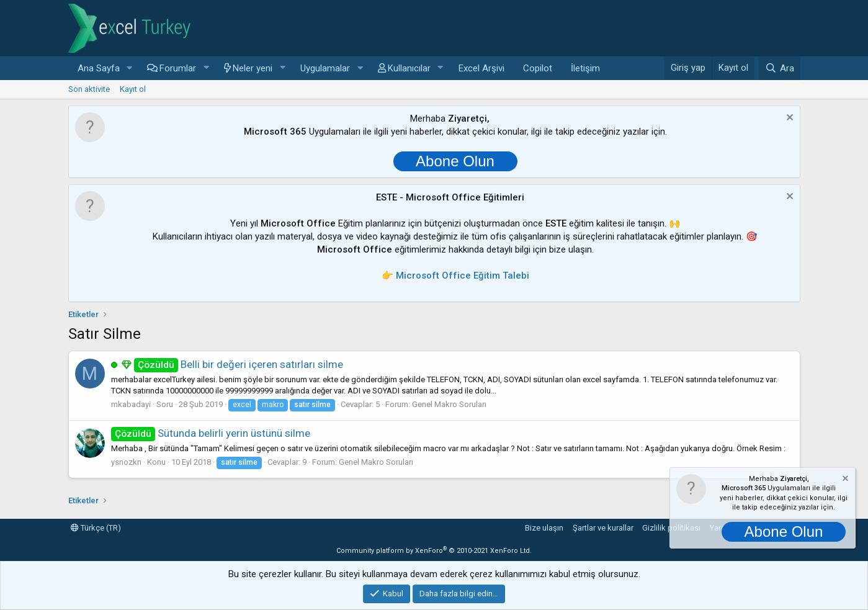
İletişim (585, 68)
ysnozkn (126, 462)
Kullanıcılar (409, 68)
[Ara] (779, 68)
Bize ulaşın (544, 528)
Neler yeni (253, 68)
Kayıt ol (133, 89)
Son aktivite (89, 89)
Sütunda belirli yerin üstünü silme (211, 433)
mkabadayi (131, 404)
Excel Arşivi (481, 68)
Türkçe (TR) (96, 528)
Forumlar (178, 68)
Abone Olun (455, 161)
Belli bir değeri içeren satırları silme (239, 364)
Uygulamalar (325, 68)
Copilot (538, 68)
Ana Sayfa (99, 68)
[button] (129, 69)
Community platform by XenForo (434, 551)
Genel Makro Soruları (449, 404)
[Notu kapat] (788, 119)
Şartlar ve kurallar (603, 528)
